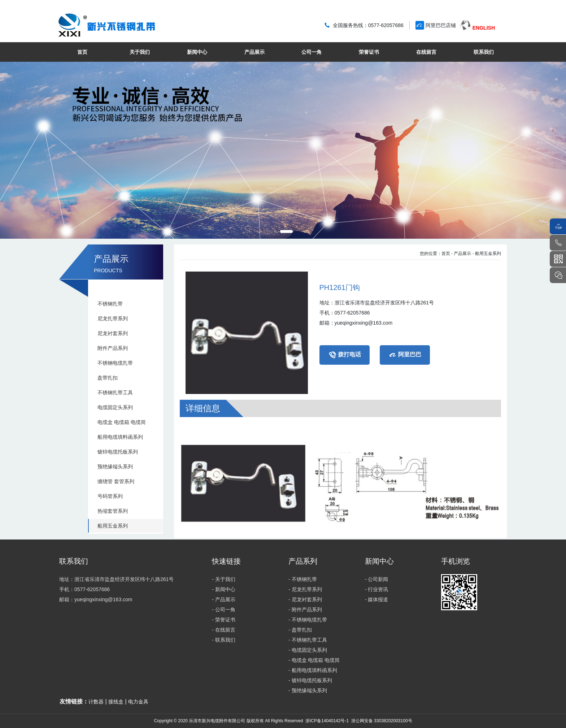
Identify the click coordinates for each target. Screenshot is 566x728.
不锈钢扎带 (110, 304)
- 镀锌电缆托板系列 (310, 680)
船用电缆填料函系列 (120, 437)
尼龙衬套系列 (113, 333)
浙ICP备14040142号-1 (327, 721)
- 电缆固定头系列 (308, 650)
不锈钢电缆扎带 (115, 363)
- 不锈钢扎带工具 (308, 640)
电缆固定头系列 (115, 407)
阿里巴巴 (405, 355)
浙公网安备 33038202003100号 (381, 721)
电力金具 (138, 702)
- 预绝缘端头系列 (308, 690)
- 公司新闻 (377, 579)
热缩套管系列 (113, 511)
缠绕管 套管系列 (116, 481)
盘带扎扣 (108, 378)
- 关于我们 (224, 579)
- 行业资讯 (377, 589)
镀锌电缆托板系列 (118, 452)
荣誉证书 (369, 52)
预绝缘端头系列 (115, 467)
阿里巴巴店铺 (441, 25)
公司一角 (312, 52)
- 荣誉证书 (224, 620)
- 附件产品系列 (305, 610)
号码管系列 (110, 496)
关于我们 (140, 52)
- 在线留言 (224, 630)
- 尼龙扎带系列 (305, 589)
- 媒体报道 (377, 599)
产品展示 (254, 52)
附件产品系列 (113, 348)
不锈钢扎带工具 (115, 393)
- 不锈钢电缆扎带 (308, 620)
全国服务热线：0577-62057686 (368, 25)
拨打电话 (345, 355)
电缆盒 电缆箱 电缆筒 (122, 422)
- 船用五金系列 (487, 253)
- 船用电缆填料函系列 (313, 670)
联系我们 (484, 52)
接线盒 (116, 702)
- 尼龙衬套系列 (305, 599)
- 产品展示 (461, 253)
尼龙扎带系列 (113, 318)
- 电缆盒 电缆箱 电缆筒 (314, 660)
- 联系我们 (224, 640)
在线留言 (426, 52)
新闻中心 (197, 52)
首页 (82, 52)
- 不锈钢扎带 (303, 579)
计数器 (96, 702)
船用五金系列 (113, 526)
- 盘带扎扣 (300, 630)
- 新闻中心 (224, 589)
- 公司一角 (224, 610)
